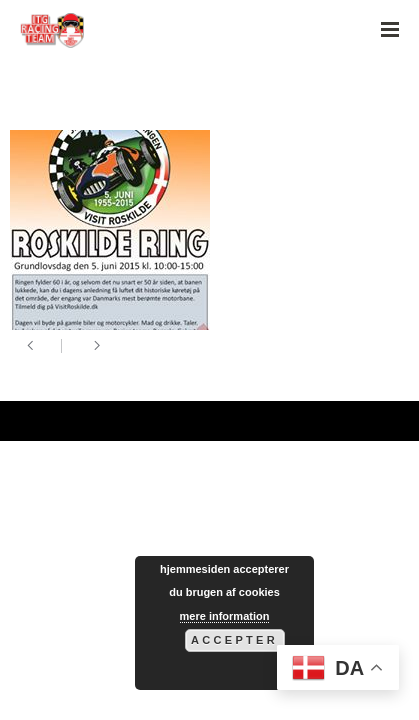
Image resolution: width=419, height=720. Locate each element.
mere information (225, 616)
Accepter (234, 640)
